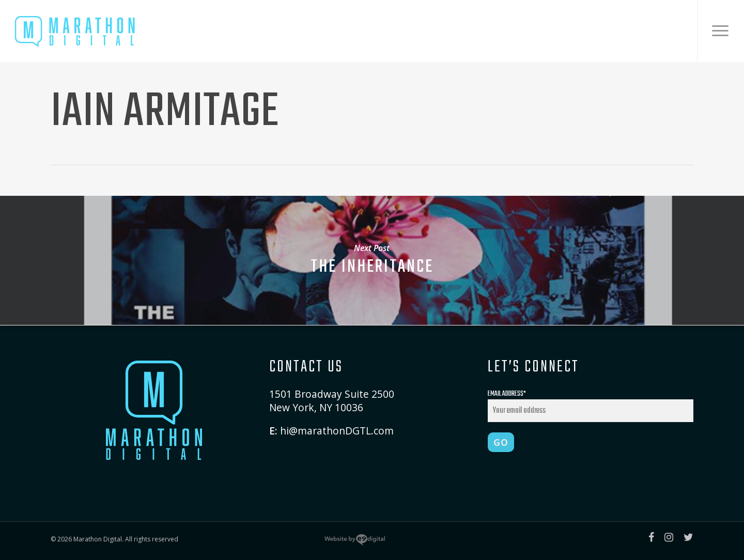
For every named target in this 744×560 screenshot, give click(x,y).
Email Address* (591, 405)
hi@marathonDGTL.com (337, 431)
